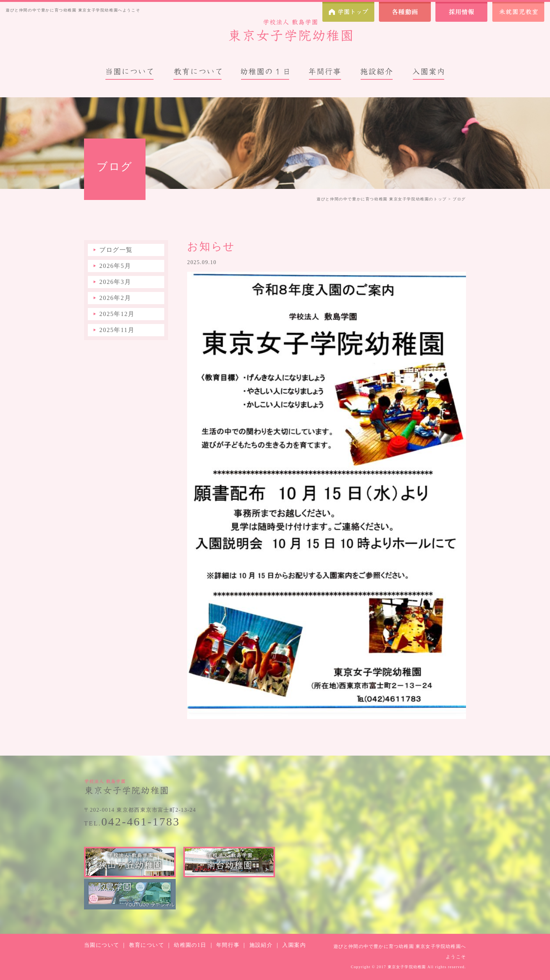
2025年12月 (117, 314)
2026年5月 (115, 266)
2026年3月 (115, 282)
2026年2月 (115, 298)
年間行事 (228, 945)
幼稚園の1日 (190, 945)
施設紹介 (261, 945)
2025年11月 (117, 330)
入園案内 (294, 945)
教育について (147, 945)
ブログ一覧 (116, 250)
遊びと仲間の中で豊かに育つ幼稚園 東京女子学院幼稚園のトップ (382, 199)
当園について (102, 945)
